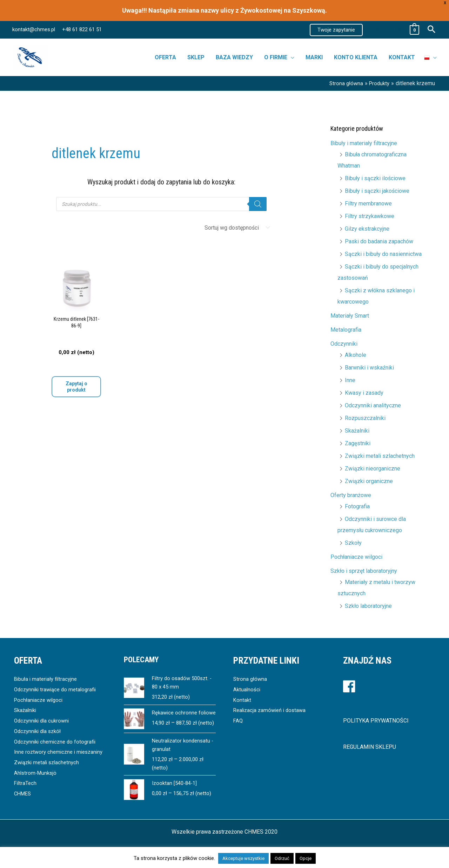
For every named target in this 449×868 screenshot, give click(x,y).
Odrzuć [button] (282, 858)
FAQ (238, 721)
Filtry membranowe (368, 204)
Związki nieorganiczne (373, 469)
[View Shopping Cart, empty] (394, 30)
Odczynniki (344, 344)
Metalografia (346, 330)
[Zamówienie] (236, 228)
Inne (350, 380)
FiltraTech (26, 794)
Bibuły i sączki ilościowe (375, 178)
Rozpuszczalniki (365, 418)
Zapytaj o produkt (76, 387)
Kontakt (243, 700)
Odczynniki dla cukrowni (43, 721)
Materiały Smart (350, 316)
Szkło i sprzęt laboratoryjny (364, 571)
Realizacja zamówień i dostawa (272, 710)
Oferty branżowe (351, 495)
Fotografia (357, 506)
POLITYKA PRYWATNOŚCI (376, 721)
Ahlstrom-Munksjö (36, 783)
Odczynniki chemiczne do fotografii (57, 742)
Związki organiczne (369, 481)
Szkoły (353, 543)
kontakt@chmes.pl (34, 29)
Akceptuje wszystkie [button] (243, 858)
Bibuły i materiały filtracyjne (364, 143)
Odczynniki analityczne (373, 405)
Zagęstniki (358, 443)
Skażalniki (357, 431)
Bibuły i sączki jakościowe (377, 191)
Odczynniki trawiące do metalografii (58, 689)
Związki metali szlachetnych (380, 456)
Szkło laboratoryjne (368, 606)
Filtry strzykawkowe (370, 216)
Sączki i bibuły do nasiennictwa (383, 254)
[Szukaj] (258, 204)
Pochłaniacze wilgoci (356, 557)
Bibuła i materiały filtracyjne (47, 679)
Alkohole (356, 355)
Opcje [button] (306, 858)
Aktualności (247, 689)
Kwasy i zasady (364, 393)
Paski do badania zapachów (379, 241)
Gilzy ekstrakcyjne (367, 229)
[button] (336, 30)
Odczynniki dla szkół (39, 731)
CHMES (24, 804)
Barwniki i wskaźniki (369, 368)
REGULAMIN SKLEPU (370, 747)
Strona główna (251, 679)
